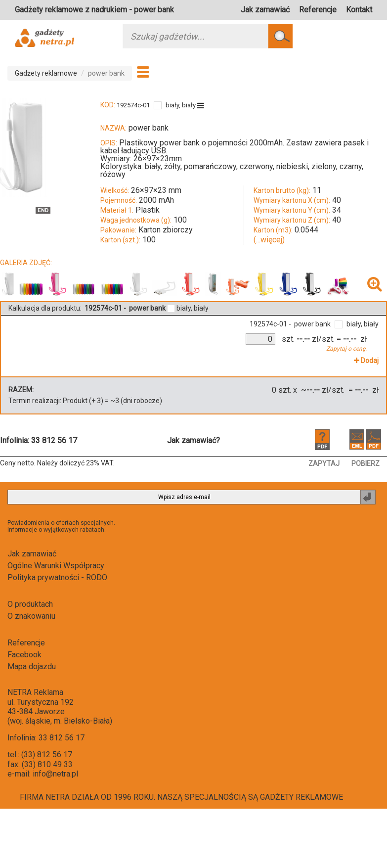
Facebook (24, 655)
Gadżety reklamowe (46, 73)
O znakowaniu (31, 616)
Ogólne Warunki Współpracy (56, 566)
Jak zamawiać (265, 10)
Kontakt (359, 10)
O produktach (30, 604)
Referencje (318, 10)
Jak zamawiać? (193, 440)
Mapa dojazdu (32, 666)
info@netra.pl (55, 774)
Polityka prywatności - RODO (57, 577)
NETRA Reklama (35, 692)
